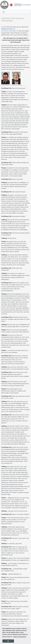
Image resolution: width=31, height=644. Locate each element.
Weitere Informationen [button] (20, 637)
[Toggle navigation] (4, 12)
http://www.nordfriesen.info (10, 31)
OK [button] (8, 641)
